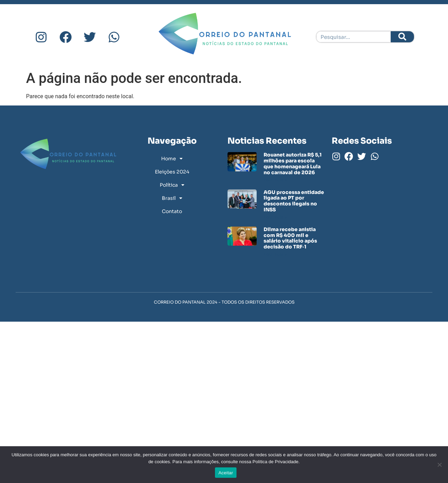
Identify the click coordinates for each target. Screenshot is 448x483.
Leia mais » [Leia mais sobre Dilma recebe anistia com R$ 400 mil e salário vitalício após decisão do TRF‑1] (275, 254)
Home (172, 159)
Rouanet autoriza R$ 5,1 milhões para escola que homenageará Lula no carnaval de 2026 (293, 163)
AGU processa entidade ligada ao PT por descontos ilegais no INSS (294, 201)
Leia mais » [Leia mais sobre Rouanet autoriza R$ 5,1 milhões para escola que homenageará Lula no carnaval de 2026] (275, 180)
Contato (172, 211)
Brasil (172, 198)
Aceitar (226, 473)
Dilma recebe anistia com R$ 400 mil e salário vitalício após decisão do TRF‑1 (290, 238)
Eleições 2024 (172, 172)
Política (172, 185)
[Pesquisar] (402, 37)
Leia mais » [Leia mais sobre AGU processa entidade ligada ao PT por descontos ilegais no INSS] (275, 217)
